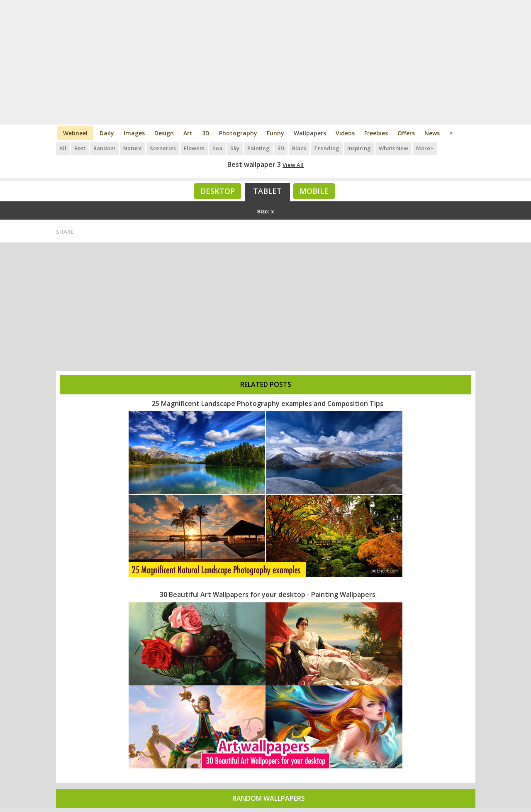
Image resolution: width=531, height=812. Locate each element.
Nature (133, 148)
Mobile (314, 191)
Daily (107, 133)
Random (104, 148)
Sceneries (163, 148)
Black (299, 148)
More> (425, 148)
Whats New (393, 148)
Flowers (194, 148)
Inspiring (359, 148)
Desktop (218, 191)
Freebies (376, 133)
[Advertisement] (266, 62)
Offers (406, 133)
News (432, 133)
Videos (345, 133)
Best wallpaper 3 (254, 164)
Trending (327, 148)
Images (134, 133)
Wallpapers (310, 133)
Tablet (267, 191)
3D (206, 133)
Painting (258, 148)
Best (80, 148)
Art (188, 133)
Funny (275, 133)
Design (164, 133)
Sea (217, 148)
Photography (238, 133)
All (63, 148)
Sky (235, 148)
